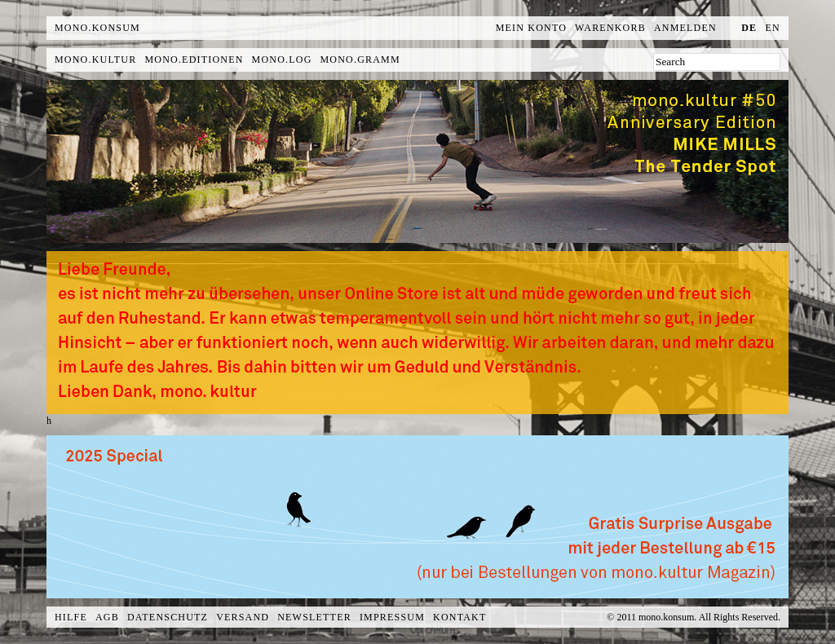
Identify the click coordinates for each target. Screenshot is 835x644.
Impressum (392, 617)
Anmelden (685, 28)
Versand (243, 617)
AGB (107, 617)
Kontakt (459, 617)
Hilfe (71, 617)
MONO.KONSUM (97, 28)
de (749, 28)
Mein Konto (531, 28)
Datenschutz (168, 617)
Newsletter (314, 617)
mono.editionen (194, 60)
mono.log (282, 60)
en (773, 28)
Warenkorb (610, 28)
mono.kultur (95, 60)
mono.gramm (360, 60)
